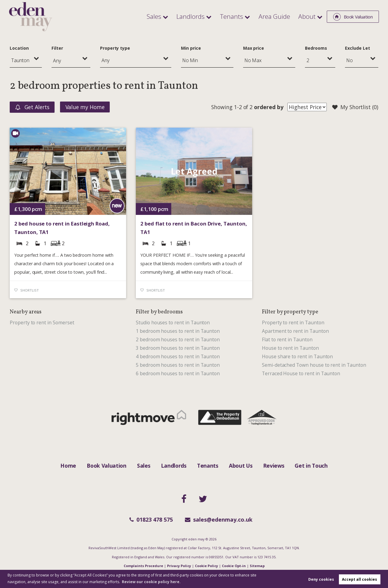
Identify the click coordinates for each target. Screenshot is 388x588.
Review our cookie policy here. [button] (151, 582)
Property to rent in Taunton (293, 322)
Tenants (239, 16)
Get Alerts (32, 107)
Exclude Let (357, 48)
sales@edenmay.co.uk (219, 520)
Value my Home (85, 107)
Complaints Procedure (143, 566)
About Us (241, 466)
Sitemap (257, 566)
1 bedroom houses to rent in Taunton (178, 331)
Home (68, 466)
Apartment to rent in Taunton (295, 331)
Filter (57, 48)
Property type (115, 48)
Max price (254, 48)
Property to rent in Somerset (42, 322)
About (308, 16)
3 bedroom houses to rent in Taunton (178, 348)
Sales (167, 16)
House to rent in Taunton (290, 348)
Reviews (274, 466)
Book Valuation (107, 466)
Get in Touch (311, 466)
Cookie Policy (206, 566)
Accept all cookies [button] (360, 579)
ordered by (269, 107)
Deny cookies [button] (321, 579)
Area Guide (278, 16)
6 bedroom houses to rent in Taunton (178, 373)
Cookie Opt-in (234, 566)
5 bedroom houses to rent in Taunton (178, 365)
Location (19, 48)
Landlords (201, 16)
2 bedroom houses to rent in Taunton (178, 339)
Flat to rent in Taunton (287, 339)
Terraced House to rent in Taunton (301, 373)
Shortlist (30, 290)
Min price (191, 48)
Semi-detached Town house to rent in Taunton (314, 365)
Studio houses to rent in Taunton (173, 322)
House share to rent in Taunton (297, 356)
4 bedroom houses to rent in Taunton (178, 356)
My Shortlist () (355, 107)
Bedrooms (316, 48)
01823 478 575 (151, 520)
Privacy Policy (179, 566)
